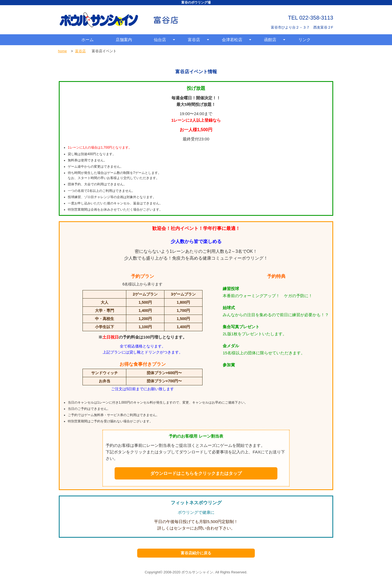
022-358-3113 (316, 18)
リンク (304, 40)
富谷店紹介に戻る (196, 553)
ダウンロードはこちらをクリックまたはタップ (196, 473)
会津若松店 (232, 40)
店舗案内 (124, 40)
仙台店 (160, 40)
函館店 (270, 40)
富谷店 (194, 40)
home (62, 51)
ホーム (88, 40)
